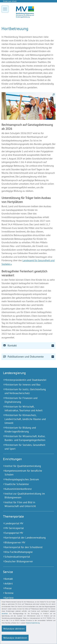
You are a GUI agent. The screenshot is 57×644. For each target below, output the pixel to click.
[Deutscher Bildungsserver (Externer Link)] (25, 561)
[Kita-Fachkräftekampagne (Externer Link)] (25, 552)
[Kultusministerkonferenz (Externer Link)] (25, 489)
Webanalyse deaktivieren (15, 638)
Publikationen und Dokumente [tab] (23, 357)
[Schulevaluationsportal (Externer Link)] (25, 557)
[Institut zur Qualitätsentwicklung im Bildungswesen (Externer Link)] (25, 496)
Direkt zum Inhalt (10, 1)
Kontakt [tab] (10, 345)
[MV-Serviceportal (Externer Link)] (25, 528)
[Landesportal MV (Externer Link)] (25, 523)
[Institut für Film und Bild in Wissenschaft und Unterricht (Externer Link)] (25, 504)
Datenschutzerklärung (33, 623)
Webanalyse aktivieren (14, 629)
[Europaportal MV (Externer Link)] (25, 533)
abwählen (5, 614)
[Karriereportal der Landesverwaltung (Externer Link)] (25, 538)
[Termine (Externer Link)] (25, 593)
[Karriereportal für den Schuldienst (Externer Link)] (25, 547)
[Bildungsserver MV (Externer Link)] (25, 543)
